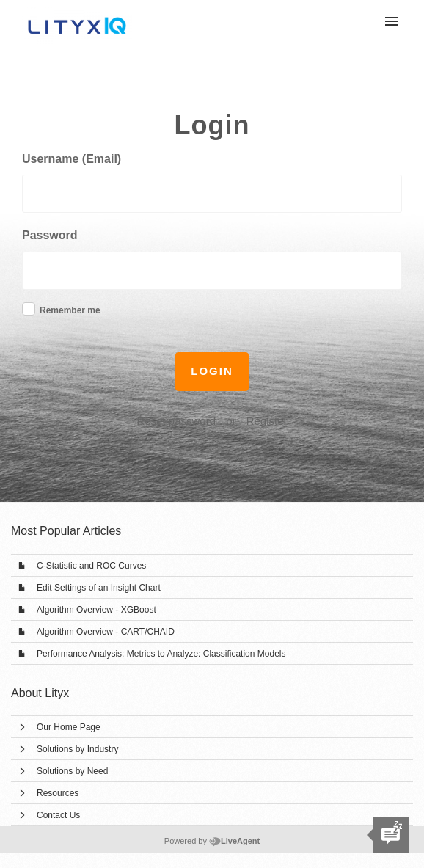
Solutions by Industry (77, 749)
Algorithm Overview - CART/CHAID (106, 632)
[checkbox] (29, 309)
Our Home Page (69, 727)
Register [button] (267, 421)
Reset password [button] (176, 421)
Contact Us (58, 815)
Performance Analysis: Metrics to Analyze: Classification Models (161, 654)
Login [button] (212, 371)
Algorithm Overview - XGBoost (96, 610)
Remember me (70, 310)
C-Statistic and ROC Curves (91, 566)
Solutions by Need (72, 771)
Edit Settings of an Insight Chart (99, 588)
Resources (58, 793)
